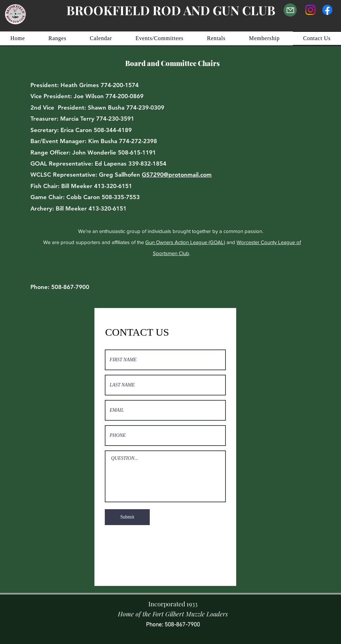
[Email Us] (290, 10)
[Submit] (127, 517)
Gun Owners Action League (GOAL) (185, 242)
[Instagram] (310, 10)
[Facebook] (327, 10)
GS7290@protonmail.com (177, 175)
